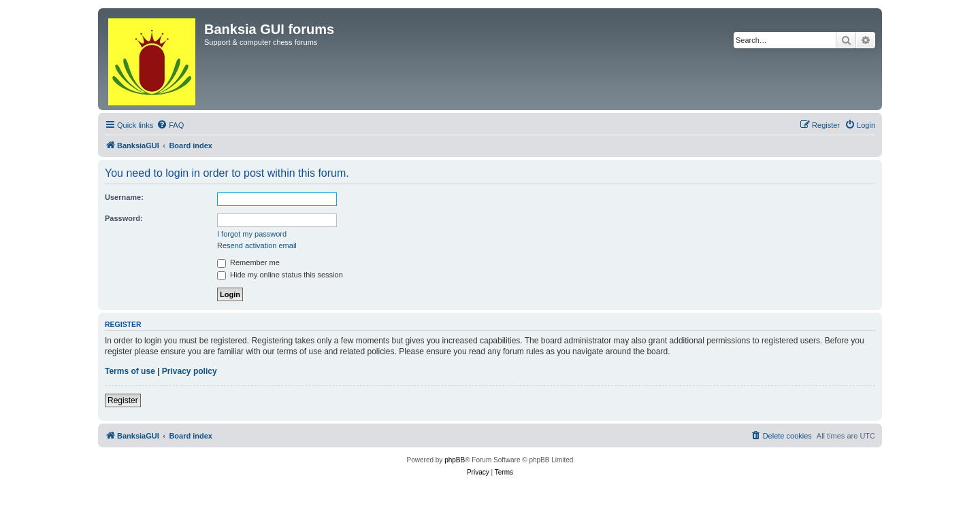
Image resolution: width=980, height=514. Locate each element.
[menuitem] (170, 125)
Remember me (248, 262)
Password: (124, 218)
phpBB (455, 460)
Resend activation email (257, 245)
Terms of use (130, 371)
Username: (124, 197)
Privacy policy (190, 371)
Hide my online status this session (280, 275)
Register (123, 400)
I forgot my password (252, 234)
